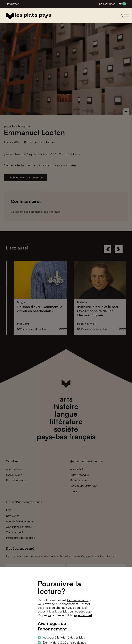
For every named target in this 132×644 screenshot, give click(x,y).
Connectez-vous (78, 600)
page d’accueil (82, 615)
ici (49, 615)
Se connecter (107, 4)
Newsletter (12, 4)
